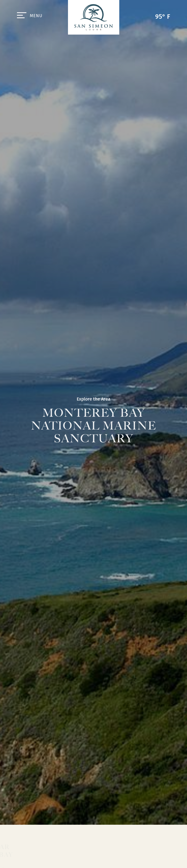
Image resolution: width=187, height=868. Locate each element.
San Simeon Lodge (94, 17)
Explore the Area (94, 399)
